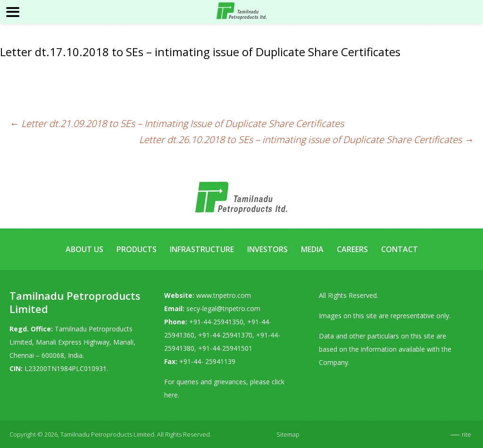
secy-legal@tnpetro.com (223, 309)
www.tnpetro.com (224, 295)
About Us (84, 249)
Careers (352, 249)
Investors (267, 249)
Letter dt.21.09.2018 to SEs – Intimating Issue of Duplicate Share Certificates (177, 123)
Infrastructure (202, 249)
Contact (400, 249)
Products (137, 249)
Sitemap (288, 434)
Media (312, 249)
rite (466, 434)
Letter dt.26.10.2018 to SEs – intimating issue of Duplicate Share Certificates (306, 139)
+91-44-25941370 (225, 335)
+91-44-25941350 (216, 322)
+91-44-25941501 (225, 348)
